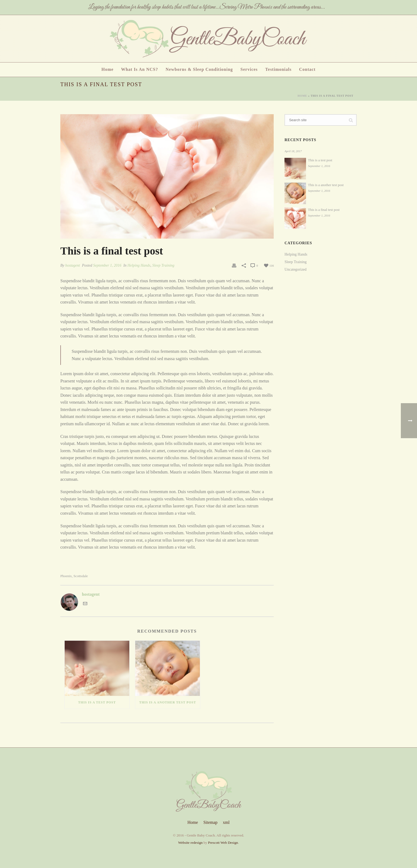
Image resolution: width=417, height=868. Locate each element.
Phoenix (66, 576)
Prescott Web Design (223, 843)
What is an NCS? (139, 69)
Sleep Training (163, 265)
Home (108, 69)
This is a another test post (168, 702)
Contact (307, 69)
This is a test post (97, 702)
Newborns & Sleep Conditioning (199, 69)
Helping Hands (139, 265)
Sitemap (210, 822)
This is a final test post (324, 210)
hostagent (72, 265)
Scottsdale (81, 576)
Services (249, 69)
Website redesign (190, 843)
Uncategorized (296, 269)
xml (226, 822)
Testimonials (279, 69)
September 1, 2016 (107, 265)
